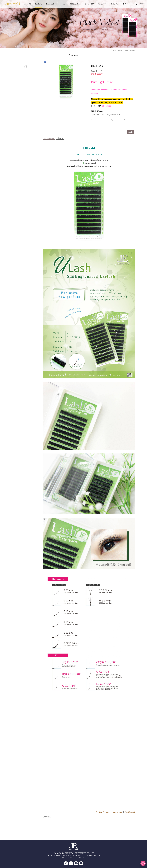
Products (120, 50)
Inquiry (131, 132)
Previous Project (102, 812)
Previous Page (117, 812)
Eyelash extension (129, 50)
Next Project (130, 812)
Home (114, 50)
